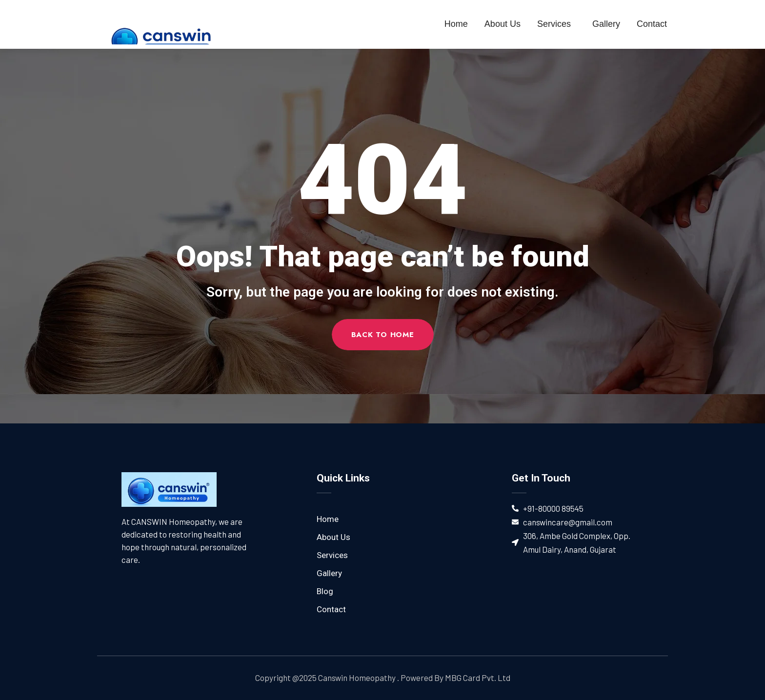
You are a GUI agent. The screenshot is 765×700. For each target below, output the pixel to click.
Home (456, 24)
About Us (503, 24)
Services (556, 24)
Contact (652, 24)
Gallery (606, 24)
